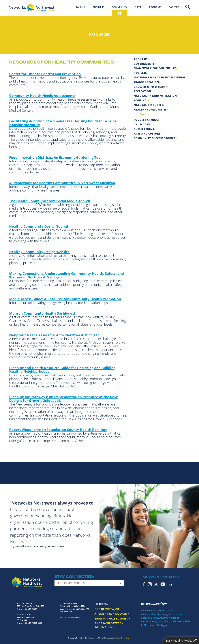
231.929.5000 (83, 609)
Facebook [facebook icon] (144, 584)
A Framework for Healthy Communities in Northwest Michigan (62, 183)
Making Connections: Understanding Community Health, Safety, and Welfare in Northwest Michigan (67, 275)
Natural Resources (148, 105)
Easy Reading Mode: (181, 640)
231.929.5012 (69, 612)
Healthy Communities (150, 110)
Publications (144, 129)
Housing (141, 100)
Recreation (142, 91)
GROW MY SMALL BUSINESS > (112, 619)
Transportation (146, 82)
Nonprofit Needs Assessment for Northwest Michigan (54, 335)
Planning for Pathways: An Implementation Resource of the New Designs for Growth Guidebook (63, 399)
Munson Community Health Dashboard (42, 313)
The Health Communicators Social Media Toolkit (50, 201)
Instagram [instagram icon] (150, 584)
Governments (144, 64)
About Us (141, 59)
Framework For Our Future (155, 68)
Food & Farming (146, 120)
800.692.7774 (79, 606)
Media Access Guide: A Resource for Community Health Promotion (65, 299)
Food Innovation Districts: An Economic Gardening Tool (55, 157)
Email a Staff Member (69, 617)
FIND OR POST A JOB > (108, 609)
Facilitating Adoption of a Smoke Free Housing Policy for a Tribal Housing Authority (63, 123)
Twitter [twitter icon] (156, 584)
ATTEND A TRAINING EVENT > (112, 614)
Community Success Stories (155, 138)
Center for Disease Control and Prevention (45, 74)
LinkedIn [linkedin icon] (170, 584)
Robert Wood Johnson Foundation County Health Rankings (58, 430)
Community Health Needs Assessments (42, 96)
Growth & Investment (150, 87)
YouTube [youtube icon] (163, 584)
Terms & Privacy (122, 638)
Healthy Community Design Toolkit (39, 226)
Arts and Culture (147, 134)
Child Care (142, 124)
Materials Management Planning (160, 77)
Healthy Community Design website (39, 252)
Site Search (188, 7)
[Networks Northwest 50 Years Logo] (32, 8)
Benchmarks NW (154, 604)
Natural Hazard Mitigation (156, 96)
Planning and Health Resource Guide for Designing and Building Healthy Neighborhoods (62, 370)
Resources (145, 114)
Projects (140, 73)
